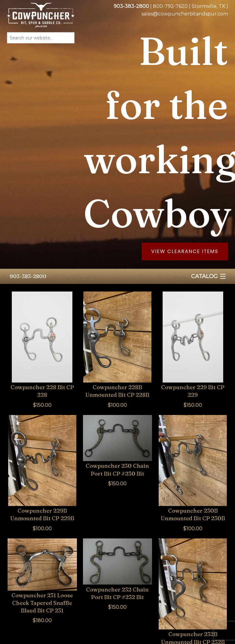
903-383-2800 (28, 276)
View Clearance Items (185, 251)
